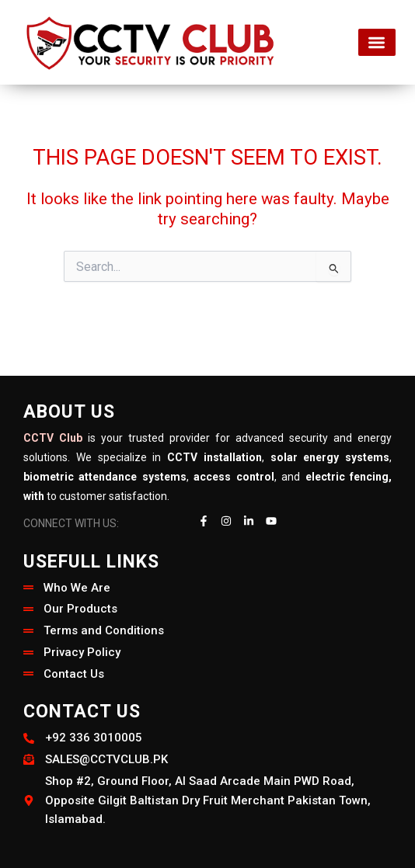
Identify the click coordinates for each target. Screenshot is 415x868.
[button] (377, 42)
